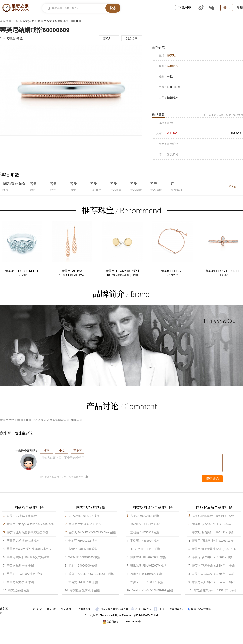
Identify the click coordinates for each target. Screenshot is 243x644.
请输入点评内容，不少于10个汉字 (63, 458)
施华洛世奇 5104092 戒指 (146, 574)
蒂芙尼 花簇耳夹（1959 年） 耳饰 (213, 574)
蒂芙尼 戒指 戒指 (19, 590)
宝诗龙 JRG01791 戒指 (83, 582)
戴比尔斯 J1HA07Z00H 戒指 (148, 557)
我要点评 (132, 38)
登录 (227, 8)
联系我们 (52, 609)
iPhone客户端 (105, 609)
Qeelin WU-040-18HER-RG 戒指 (152, 590)
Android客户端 (141, 609)
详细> (233, 187)
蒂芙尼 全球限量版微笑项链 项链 (28, 532)
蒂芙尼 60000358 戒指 (145, 516)
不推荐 (78, 451)
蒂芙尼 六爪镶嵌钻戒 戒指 (23, 541)
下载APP (182, 8)
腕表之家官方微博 (201, 609)
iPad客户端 (122, 609)
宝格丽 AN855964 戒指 (145, 541)
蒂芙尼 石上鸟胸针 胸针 (22, 516)
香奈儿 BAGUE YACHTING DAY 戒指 (92, 532)
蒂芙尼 (171, 55)
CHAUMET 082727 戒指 (84, 516)
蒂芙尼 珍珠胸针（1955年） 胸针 (213, 516)
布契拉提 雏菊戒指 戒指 (85, 590)
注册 (240, 8)
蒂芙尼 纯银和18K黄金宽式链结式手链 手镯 (34, 557)
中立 (62, 451)
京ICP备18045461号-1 (146, 615)
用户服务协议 (83, 609)
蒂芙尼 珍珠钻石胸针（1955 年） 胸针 (216, 524)
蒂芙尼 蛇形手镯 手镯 (20, 565)
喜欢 (107, 38)
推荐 (46, 451)
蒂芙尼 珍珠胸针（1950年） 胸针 (213, 557)
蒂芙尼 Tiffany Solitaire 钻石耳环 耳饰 (30, 524)
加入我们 (66, 609)
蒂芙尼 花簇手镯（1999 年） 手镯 (213, 565)
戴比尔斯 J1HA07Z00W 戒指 (148, 565)
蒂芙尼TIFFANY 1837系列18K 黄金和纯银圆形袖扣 (122, 273)
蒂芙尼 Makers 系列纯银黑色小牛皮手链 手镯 (35, 549)
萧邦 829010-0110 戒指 (145, 549)
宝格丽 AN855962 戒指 (145, 532)
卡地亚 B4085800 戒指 (83, 549)
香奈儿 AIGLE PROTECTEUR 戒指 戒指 (94, 574)
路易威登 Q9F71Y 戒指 (145, 524)
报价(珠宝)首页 (25, 21)
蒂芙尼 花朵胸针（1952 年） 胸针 (215, 590)
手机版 (160, 609)
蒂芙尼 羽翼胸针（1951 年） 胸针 (214, 532)
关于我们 (37, 609)
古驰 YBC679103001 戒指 (147, 582)
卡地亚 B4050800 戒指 (83, 565)
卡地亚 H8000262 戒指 (83, 541)
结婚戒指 (61, 21)
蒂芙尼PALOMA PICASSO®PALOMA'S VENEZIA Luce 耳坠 (72, 273)
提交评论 (212, 479)
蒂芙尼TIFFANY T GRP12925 (173, 273)
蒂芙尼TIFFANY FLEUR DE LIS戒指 (223, 273)
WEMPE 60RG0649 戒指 (84, 557)
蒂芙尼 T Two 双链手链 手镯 (24, 574)
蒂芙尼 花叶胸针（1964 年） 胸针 (213, 582)
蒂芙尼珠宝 (45, 21)
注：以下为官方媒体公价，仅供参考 (224, 115)
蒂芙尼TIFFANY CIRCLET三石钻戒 (22, 273)
